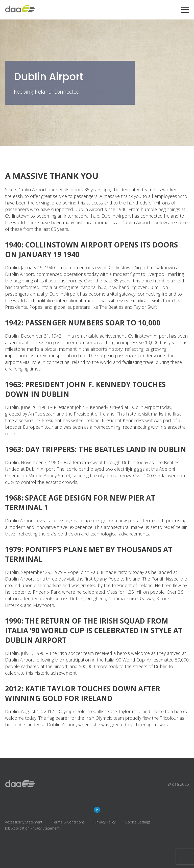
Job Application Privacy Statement (32, 828)
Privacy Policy (105, 822)
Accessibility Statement (24, 822)
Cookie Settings (138, 822)
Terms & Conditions (68, 822)
